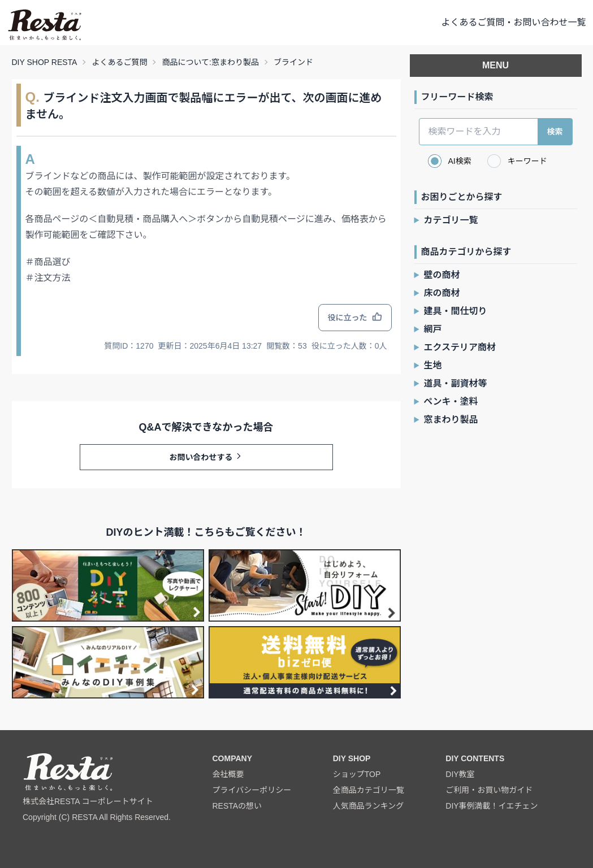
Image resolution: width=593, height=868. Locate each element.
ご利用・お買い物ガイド (489, 790)
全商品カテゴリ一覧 (369, 790)
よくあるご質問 (119, 62)
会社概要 (228, 774)
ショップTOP (357, 774)
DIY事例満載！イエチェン (492, 806)
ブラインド (293, 62)
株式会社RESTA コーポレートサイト (88, 801)
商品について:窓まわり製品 (210, 62)
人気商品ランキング (369, 806)
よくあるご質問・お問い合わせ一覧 (513, 22)
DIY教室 (460, 774)
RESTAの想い (237, 806)
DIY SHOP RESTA (45, 62)
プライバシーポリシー (252, 790)
